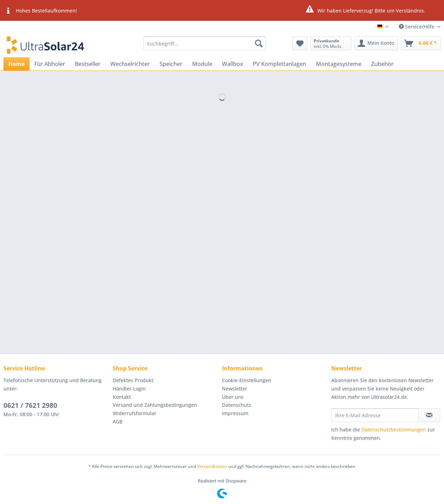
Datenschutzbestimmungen (394, 430)
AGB (118, 422)
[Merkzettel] (300, 43)
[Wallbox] (233, 64)
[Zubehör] (382, 64)
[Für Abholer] (50, 64)
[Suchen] (259, 43)
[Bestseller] (88, 64)
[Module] (202, 64)
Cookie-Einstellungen (247, 380)
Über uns (233, 397)
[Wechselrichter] (130, 64)
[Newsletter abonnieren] (429, 415)
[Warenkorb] (421, 43)
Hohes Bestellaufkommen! (40, 11)
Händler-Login (129, 389)
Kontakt (122, 397)
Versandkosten (212, 466)
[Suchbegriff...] (205, 43)
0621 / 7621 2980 (30, 405)
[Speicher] (171, 64)
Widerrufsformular (135, 413)
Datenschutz (237, 405)
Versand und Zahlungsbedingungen (155, 405)
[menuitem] (205, 47)
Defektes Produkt (133, 380)
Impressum (235, 413)
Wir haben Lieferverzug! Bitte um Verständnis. (365, 10)
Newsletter (235, 389)
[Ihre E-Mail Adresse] (375, 415)
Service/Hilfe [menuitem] (417, 27)
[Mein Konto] (376, 43)
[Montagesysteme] (339, 64)
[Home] (16, 64)
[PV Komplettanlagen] (280, 64)
